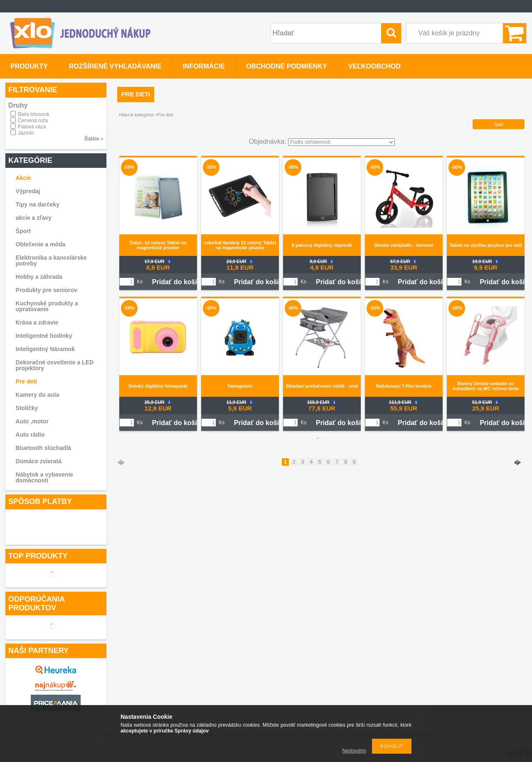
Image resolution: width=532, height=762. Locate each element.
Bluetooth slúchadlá (44, 448)
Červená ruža (33, 120)
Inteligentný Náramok (45, 349)
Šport (23, 231)
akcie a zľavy (34, 218)
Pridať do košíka (178, 282)
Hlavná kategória (137, 115)
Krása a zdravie (37, 322)
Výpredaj (28, 191)
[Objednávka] (341, 142)
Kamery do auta (38, 395)
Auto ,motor (32, 421)
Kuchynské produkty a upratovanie (47, 306)
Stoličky (27, 408)
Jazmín (26, 133)
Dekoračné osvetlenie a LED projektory (55, 365)
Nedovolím (354, 751)
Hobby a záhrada (39, 277)
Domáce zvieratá (39, 461)
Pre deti (26, 381)
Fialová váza (32, 127)
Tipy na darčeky (38, 204)
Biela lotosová (33, 114)
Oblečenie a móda (41, 244)
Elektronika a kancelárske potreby (51, 261)
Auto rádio (30, 435)
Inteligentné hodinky (44, 336)
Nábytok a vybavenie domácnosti (45, 477)
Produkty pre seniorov (47, 290)
